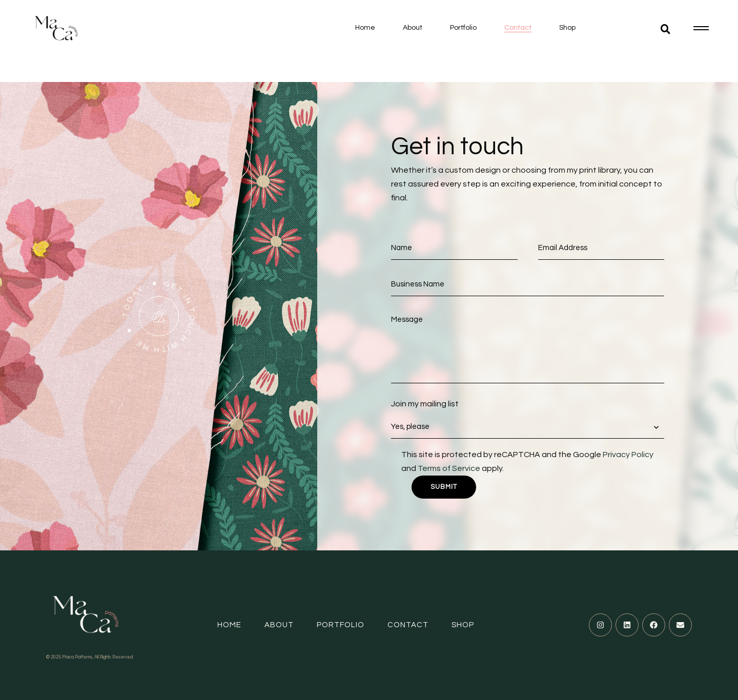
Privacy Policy (628, 455)
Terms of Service (449, 468)
